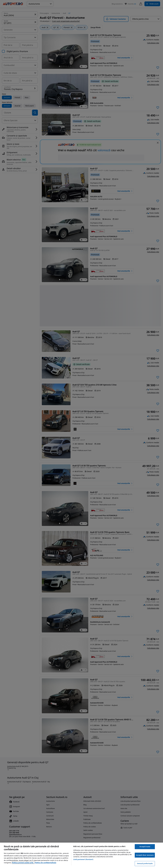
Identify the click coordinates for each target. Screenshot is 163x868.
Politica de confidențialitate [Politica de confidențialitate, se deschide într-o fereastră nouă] (45, 863)
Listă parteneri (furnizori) (83, 859)
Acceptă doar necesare (145, 855)
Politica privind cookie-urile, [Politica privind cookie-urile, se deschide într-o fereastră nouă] (23, 863)
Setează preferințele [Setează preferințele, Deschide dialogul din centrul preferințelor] (145, 863)
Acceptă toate (145, 847)
